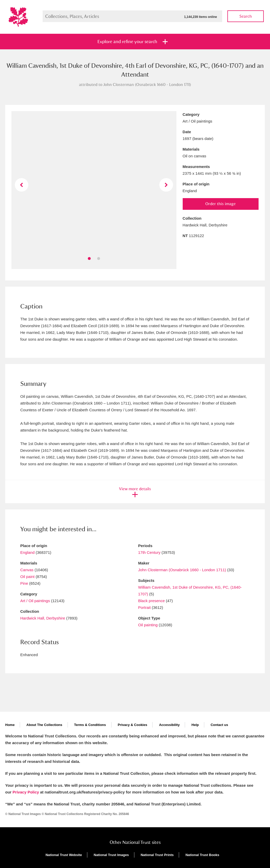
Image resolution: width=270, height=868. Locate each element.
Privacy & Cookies (132, 725)
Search (246, 16)
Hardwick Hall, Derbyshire (43, 618)
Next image (166, 185)
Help (195, 725)
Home (10, 725)
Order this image (220, 204)
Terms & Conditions (90, 725)
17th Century (149, 552)
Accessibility (169, 725)
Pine (24, 583)
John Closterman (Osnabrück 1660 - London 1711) (182, 570)
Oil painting (148, 625)
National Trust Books (202, 855)
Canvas (27, 570)
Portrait (144, 607)
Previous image (22, 185)
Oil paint (27, 577)
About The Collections (44, 725)
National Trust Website (64, 855)
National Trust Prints (157, 855)
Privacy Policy (26, 792)
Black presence (152, 601)
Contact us (219, 725)
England (27, 552)
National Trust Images (111, 855)
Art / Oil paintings (35, 601)
